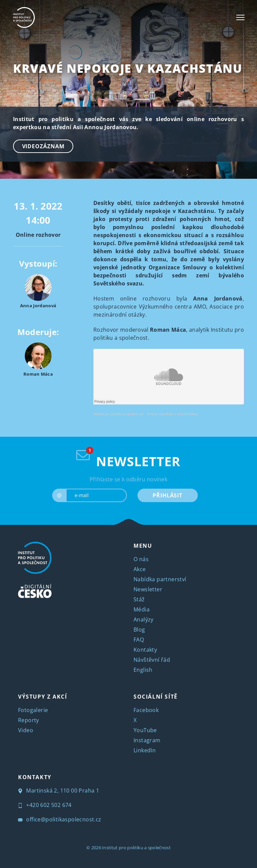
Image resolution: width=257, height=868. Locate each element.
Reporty (29, 720)
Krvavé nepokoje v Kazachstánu (127, 68)
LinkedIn (145, 750)
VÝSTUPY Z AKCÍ (42, 697)
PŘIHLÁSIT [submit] (167, 495)
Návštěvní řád (152, 660)
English (143, 670)
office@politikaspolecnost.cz (60, 819)
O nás (141, 559)
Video (26, 730)
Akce (140, 569)
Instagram (147, 740)
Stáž (139, 599)
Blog (139, 630)
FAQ (139, 640)
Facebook (146, 710)
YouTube (145, 730)
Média (142, 609)
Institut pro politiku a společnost (118, 414)
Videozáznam (43, 146)
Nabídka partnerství (160, 579)
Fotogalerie (33, 710)
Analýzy (144, 619)
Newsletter (148, 589)
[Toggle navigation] (240, 17)
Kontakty (145, 650)
